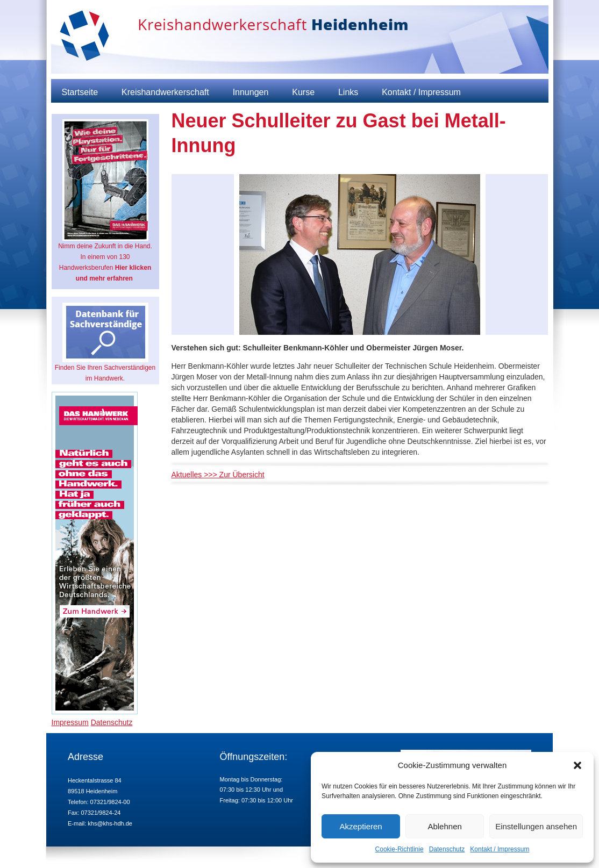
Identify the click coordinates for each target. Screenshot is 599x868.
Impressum (70, 722)
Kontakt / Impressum (500, 849)
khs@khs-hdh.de (110, 823)
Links (348, 92)
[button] (577, 765)
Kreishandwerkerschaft (165, 92)
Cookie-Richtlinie (400, 849)
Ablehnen (444, 826)
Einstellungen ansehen (536, 826)
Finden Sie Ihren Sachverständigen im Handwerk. (105, 342)
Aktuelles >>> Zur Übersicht (218, 475)
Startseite (80, 92)
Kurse (303, 92)
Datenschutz (447, 849)
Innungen (251, 92)
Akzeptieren (361, 826)
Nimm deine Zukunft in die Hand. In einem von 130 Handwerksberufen (105, 201)
